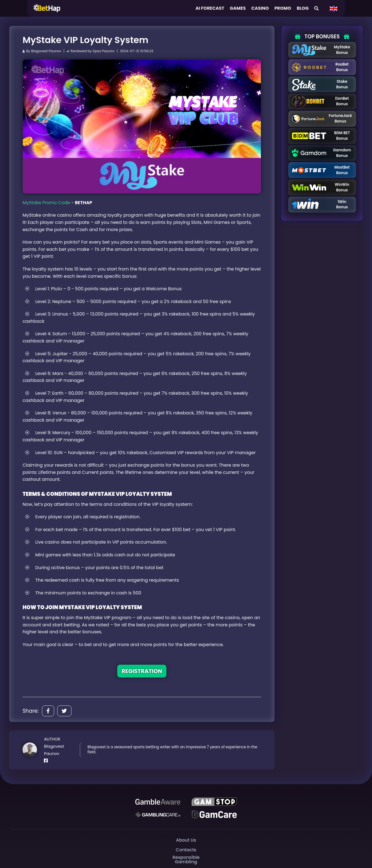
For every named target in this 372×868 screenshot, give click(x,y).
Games (238, 8)
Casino (260, 8)
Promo (283, 8)
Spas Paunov (104, 51)
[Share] (48, 711)
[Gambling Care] (158, 814)
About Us (186, 840)
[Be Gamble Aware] (158, 802)
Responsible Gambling (186, 860)
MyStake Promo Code (46, 203)
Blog (303, 8)
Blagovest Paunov (46, 51)
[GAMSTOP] (214, 802)
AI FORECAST (210, 8)
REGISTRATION (142, 671)
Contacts (186, 850)
